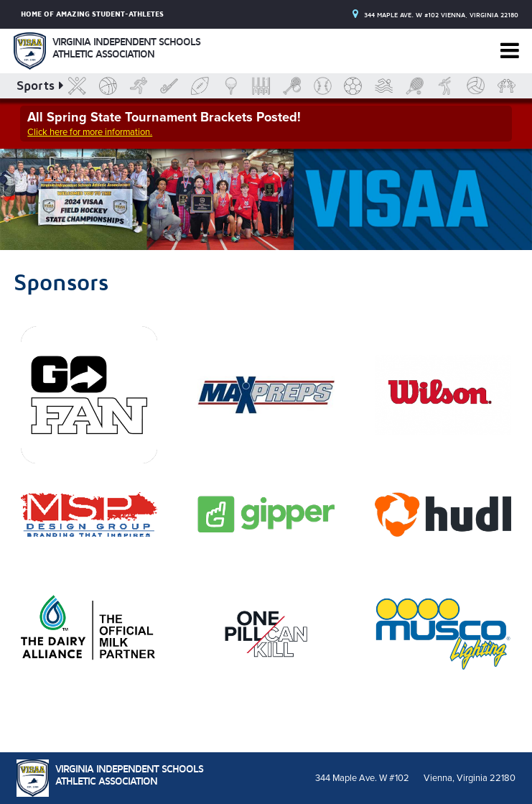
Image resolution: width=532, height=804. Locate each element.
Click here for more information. (90, 132)
